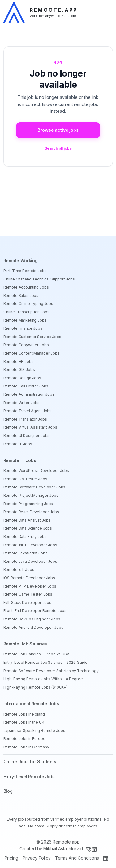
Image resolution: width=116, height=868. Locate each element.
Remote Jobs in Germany (26, 747)
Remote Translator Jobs (25, 419)
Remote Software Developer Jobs (34, 487)
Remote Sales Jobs (21, 295)
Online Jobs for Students (30, 762)
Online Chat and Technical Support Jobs (39, 279)
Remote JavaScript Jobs (26, 553)
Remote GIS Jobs (19, 370)
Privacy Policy (37, 858)
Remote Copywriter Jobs (26, 345)
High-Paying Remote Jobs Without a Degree (43, 679)
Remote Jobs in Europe (24, 739)
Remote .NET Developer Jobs (30, 545)
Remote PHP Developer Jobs (30, 586)
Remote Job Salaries (25, 644)
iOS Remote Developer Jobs (29, 578)
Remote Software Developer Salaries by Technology (51, 671)
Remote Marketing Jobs (25, 320)
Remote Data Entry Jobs (25, 537)
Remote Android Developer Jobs (33, 627)
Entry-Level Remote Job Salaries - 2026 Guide (46, 662)
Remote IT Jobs (18, 444)
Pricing (11, 858)
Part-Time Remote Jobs (25, 271)
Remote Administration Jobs (29, 394)
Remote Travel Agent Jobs (28, 411)
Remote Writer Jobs (21, 403)
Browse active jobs (58, 130)
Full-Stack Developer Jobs (28, 603)
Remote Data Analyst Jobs (27, 520)
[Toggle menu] (105, 12)
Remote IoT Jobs (19, 569)
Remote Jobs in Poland (24, 714)
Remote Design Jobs (22, 378)
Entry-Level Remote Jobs (30, 776)
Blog (8, 791)
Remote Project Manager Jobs (31, 495)
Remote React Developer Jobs (31, 512)
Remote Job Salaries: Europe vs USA (37, 654)
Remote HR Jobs (19, 361)
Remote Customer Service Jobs (32, 337)
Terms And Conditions (77, 858)
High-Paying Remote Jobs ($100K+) (36, 687)
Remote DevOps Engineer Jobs (32, 619)
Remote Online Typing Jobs (28, 304)
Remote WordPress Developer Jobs (36, 471)
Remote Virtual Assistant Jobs (30, 427)
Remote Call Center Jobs (26, 386)
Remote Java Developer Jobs (30, 561)
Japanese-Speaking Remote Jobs (34, 731)
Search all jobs (58, 148)
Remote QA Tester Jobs (25, 479)
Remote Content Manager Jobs (32, 353)
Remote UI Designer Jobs (27, 436)
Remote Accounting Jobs (26, 287)
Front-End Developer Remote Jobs (35, 611)
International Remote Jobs (31, 704)
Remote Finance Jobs (23, 328)
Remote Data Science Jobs (28, 528)
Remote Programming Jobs (28, 504)
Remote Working (21, 260)
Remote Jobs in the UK (24, 722)
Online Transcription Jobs (27, 312)
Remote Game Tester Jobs (28, 594)
